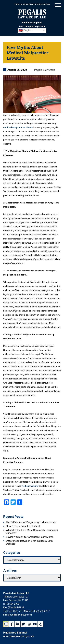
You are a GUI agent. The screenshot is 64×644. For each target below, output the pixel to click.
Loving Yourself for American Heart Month (30, 537)
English (25, 31)
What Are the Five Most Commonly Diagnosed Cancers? (32, 532)
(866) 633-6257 (41, 611)
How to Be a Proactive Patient (23, 526)
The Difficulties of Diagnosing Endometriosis (31, 522)
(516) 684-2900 (44, 4)
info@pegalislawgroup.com (18, 615)
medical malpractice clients (18, 127)
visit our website (30, 486)
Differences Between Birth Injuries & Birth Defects (29, 542)
